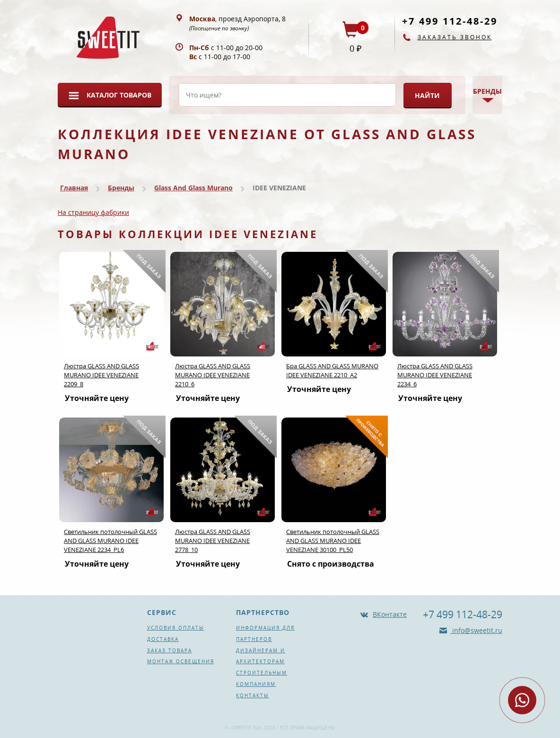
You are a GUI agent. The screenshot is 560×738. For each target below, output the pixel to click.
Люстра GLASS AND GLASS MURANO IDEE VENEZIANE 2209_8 (101, 375)
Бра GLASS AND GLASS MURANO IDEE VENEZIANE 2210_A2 (332, 370)
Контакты (253, 695)
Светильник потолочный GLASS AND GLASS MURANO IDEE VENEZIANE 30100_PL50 (333, 541)
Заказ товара (170, 650)
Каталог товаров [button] (119, 95)
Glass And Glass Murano (193, 188)
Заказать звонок (455, 37)
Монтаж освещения (181, 661)
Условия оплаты (176, 628)
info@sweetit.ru (476, 630)
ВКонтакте (390, 614)
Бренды (121, 188)
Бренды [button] (487, 91)
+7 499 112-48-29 (450, 21)
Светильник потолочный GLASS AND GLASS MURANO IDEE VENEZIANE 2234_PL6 (110, 541)
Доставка (163, 639)
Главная (74, 188)
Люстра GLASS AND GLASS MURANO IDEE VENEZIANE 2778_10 (213, 541)
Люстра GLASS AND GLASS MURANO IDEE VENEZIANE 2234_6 (435, 375)
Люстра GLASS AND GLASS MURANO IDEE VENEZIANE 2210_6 (213, 375)
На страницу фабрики (93, 212)
